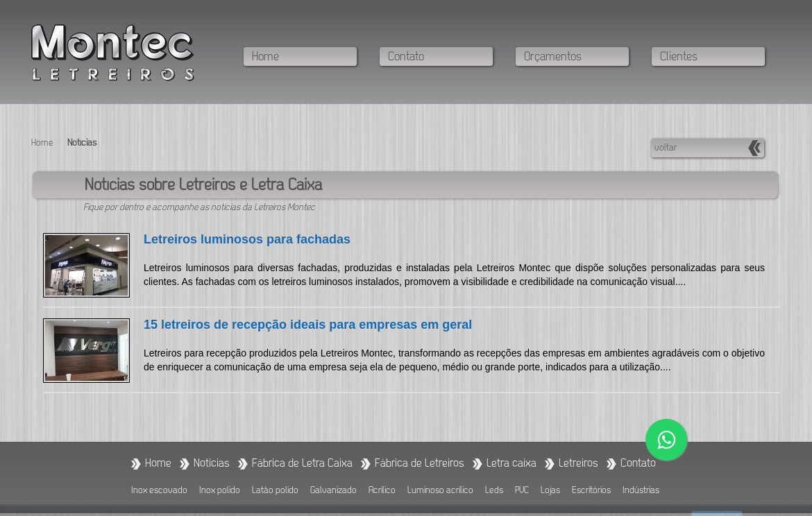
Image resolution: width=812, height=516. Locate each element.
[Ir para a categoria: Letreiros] (578, 464)
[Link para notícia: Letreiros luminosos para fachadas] (93, 270)
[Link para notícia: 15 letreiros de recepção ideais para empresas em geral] (93, 356)
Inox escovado (159, 491)
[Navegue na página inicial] (306, 58)
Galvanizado (333, 491)
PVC (522, 491)
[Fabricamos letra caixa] (302, 464)
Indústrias (641, 491)
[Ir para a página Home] (158, 464)
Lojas (550, 491)
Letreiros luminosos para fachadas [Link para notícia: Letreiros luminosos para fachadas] (247, 240)
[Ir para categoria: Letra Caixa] (511, 464)
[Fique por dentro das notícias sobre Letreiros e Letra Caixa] (212, 464)
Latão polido (275, 491)
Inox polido (220, 491)
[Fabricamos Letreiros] (420, 464)
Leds (494, 491)
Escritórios (591, 491)
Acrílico (382, 491)
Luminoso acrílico (440, 491)
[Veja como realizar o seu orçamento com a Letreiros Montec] (578, 58)
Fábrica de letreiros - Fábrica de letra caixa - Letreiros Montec (113, 53)
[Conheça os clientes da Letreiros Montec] (714, 58)
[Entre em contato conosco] (442, 58)
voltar (666, 148)
